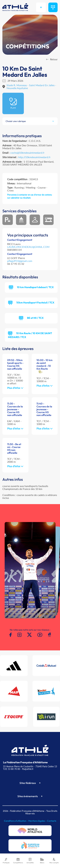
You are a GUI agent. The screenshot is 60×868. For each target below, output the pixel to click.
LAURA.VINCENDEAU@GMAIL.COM (28, 247)
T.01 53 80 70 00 (12, 769)
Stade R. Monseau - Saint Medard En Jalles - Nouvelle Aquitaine (31, 87)
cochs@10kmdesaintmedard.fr (27, 153)
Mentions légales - (38, 821)
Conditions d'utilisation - (16, 821)
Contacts (52, 821)
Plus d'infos (15, 388)
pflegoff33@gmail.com (20, 261)
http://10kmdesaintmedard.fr (34, 157)
